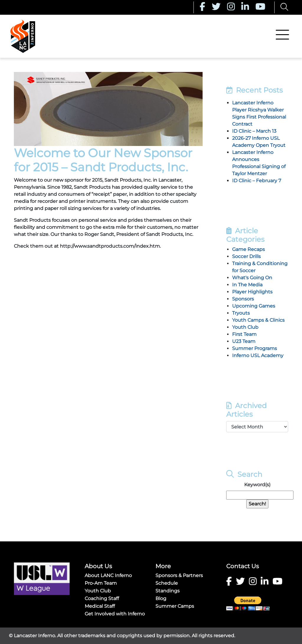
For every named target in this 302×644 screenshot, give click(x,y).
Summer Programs (255, 348)
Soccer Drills (246, 256)
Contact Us (243, 566)
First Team (244, 334)
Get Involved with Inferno (115, 614)
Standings (168, 591)
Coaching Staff (102, 598)
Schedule (167, 583)
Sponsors (243, 299)
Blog (161, 598)
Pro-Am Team (101, 583)
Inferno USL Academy (258, 355)
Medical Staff (100, 606)
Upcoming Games (254, 306)
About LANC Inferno (108, 575)
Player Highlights (252, 292)
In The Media (247, 285)
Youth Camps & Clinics (258, 320)
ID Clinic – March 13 (254, 131)
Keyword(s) (257, 485)
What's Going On (252, 278)
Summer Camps (175, 606)
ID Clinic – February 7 (257, 181)
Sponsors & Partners (179, 575)
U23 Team (244, 341)
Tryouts (241, 313)
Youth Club (245, 327)
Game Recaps (248, 249)
